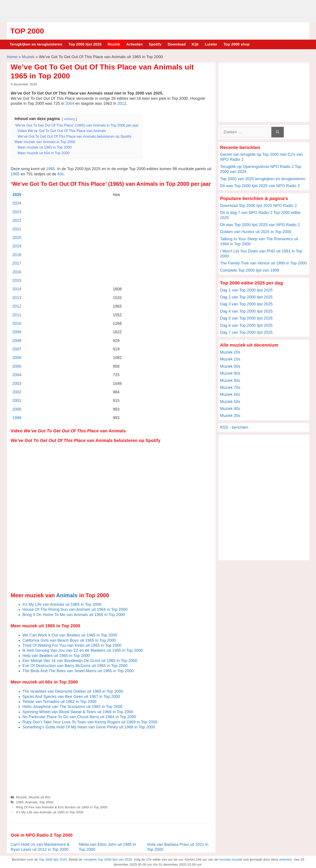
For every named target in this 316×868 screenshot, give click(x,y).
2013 (17, 298)
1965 (51, 169)
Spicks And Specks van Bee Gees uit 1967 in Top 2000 (71, 697)
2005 (17, 366)
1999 (17, 418)
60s (61, 174)
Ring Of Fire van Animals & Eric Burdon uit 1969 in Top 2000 (62, 807)
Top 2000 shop (237, 44)
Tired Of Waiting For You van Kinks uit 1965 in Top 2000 (72, 645)
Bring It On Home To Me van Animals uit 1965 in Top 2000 (74, 615)
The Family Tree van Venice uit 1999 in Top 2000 (263, 263)
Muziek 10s (230, 359)
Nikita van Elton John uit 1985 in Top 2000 (107, 847)
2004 (70, 103)
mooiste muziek (231, 859)
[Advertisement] (158, 10)
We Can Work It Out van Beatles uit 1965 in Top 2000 (70, 635)
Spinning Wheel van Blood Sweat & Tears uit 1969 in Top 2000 (78, 712)
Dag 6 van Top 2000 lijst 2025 (246, 325)
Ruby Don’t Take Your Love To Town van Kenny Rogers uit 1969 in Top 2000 (90, 722)
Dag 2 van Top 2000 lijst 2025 (246, 297)
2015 (17, 281)
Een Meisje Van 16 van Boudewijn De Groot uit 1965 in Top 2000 (80, 661)
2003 (17, 384)
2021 (17, 229)
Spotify (155, 44)
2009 (17, 332)
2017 (17, 263)
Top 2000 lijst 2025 (85, 44)
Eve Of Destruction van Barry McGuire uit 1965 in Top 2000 (75, 666)
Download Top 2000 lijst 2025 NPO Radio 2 (258, 206)
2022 (17, 220)
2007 (17, 349)
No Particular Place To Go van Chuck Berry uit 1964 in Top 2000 (79, 717)
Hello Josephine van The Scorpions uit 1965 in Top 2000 (72, 707)
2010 (17, 323)
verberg (69, 119)
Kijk (195, 44)
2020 (17, 238)
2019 (17, 246)
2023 (17, 212)
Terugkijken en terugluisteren (36, 44)
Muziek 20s (230, 352)
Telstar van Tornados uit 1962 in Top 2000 (59, 702)
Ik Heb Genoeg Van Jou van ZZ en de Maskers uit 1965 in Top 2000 (83, 650)
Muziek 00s (230, 366)
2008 (17, 341)
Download (177, 44)
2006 (17, 358)
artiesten (285, 859)
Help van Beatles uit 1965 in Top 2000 (56, 656)
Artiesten (134, 44)
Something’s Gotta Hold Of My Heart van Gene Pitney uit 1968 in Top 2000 (89, 727)
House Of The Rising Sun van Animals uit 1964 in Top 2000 (75, 609)
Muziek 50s (230, 402)
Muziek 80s (230, 381)
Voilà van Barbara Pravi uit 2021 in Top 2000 (178, 847)
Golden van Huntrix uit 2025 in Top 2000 (256, 232)
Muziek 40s (230, 409)
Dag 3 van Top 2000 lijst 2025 (246, 304)
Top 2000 (27, 31)
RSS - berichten (234, 427)
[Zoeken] (278, 132)
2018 (17, 255)
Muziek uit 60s (40, 797)
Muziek (114, 44)
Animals (67, 595)
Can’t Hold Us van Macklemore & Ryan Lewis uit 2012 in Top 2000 (40, 847)
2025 (17, 195)
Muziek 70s (230, 387)
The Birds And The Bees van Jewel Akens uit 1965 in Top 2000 (78, 671)
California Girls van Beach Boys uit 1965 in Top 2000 (69, 640)
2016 (17, 272)
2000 (17, 409)
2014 (17, 289)
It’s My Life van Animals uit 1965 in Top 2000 (62, 604)
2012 (122, 103)
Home (12, 57)
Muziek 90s (230, 373)
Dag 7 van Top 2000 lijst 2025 (246, 332)
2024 (17, 203)
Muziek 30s (230, 416)
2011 (17, 315)
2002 (17, 392)
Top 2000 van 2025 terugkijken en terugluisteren (263, 179)
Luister (211, 44)
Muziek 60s (230, 394)
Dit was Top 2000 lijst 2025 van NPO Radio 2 (260, 186)
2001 (17, 401)
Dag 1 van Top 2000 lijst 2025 (246, 290)
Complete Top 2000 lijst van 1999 (250, 270)
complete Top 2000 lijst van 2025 (108, 859)
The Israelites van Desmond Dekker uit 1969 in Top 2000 (73, 691)
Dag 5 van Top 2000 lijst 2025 (246, 318)
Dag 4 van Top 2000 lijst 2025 (246, 311)
